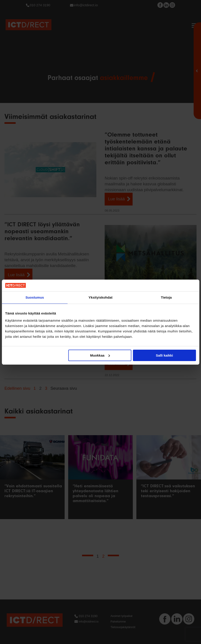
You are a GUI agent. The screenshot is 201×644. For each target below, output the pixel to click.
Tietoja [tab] (166, 297)
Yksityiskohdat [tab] (100, 297)
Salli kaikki (164, 355)
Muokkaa (100, 355)
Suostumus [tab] (35, 297)
